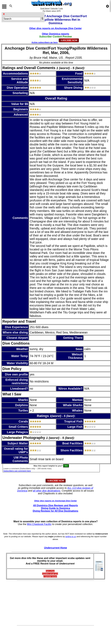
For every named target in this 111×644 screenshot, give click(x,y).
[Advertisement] (56, 603)
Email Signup (45, 8)
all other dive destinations (47, 491)
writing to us (71, 537)
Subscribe (54, 8)
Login (61, 8)
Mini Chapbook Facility (39, 524)
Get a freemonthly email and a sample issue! (50, 574)
